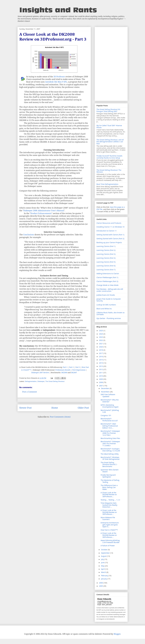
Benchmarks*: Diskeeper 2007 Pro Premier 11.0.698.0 (110, 443)
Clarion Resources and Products (109, 223)
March (104, 572)
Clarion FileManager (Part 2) (107, 281)
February (105, 576)
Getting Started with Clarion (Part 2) (110, 239)
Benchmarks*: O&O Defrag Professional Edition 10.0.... (109, 426)
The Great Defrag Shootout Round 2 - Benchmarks (109, 464)
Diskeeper (41, 381)
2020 (101, 347)
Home (55, 408)
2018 (101, 350)
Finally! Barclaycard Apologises (108, 476)
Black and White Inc (104, 309)
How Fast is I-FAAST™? (109, 530)
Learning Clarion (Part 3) (106, 254)
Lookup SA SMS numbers (106, 305)
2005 (101, 586)
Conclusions (29, 235)
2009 (101, 379)
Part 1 (65, 367)
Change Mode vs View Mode (108, 285)
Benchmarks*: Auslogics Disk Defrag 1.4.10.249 (110, 450)
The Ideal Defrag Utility (110, 454)
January (104, 579)
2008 (101, 382)
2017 (101, 353)
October (104, 550)
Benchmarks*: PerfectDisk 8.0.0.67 (109, 420)
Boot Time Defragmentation (107, 184)
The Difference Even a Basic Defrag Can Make (109, 487)
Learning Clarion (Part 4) (106, 258)
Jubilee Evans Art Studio (106, 295)
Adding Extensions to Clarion (108, 274)
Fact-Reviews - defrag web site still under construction (110, 290)
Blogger (117, 634)
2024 (101, 334)
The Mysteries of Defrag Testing (110, 481)
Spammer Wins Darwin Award (109, 471)
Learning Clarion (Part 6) (106, 266)
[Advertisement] (111, 63)
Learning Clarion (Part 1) (106, 246)
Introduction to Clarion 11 (107, 231)
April (103, 569)
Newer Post (26, 408)
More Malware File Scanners (108, 518)
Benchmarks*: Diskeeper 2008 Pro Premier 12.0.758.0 (110, 433)
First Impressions (79, 370)
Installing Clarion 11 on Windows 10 (111, 227)
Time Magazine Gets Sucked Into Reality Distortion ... (109, 505)
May (103, 566)
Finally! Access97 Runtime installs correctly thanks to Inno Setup (109, 157)
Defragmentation (31, 381)
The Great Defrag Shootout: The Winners (109, 171)
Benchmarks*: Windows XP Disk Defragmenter (110, 458)
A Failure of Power (108, 546)
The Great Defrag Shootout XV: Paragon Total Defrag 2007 (108, 110)
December (105, 388)
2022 (101, 340)
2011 (101, 373)
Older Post (83, 408)
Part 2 (71, 367)
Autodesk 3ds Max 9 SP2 (56, 82)
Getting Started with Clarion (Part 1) (110, 235)
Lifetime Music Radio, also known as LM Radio (111, 314)
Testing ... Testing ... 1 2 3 (110, 500)
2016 (101, 356)
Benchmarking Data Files (110, 438)
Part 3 (78, 367)
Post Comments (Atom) (60, 417)
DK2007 (74, 372)
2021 (101, 344)
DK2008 (64, 372)
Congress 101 (106, 415)
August (104, 556)
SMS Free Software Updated (108, 395)
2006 (101, 583)
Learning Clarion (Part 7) (106, 270)
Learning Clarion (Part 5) (106, 262)
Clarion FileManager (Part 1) (107, 277)
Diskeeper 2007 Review (40, 372)
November (105, 392)
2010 (101, 376)
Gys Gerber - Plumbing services (109, 318)
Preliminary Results (63, 370)
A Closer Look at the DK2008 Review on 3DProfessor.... (109, 495)
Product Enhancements (41, 213)
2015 (101, 360)
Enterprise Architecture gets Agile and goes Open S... (110, 525)
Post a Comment (30, 392)
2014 (101, 363)
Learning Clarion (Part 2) (106, 250)
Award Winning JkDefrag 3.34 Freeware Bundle (110, 541)
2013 (101, 366)
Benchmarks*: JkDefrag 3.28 (110, 411)
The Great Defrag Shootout (55, 381)
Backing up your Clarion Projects (109, 242)
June (103, 563)
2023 (101, 337)
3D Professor (59, 77)
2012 (101, 369)
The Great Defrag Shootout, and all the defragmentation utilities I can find (110, 142)
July (103, 559)
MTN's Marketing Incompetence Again (110, 406)
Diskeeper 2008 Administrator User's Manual (44, 211)
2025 (101, 331)
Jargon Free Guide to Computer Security (109, 300)
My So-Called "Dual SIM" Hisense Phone (109, 126)
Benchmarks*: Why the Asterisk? (110, 401)
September (106, 553)
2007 (101, 386)
